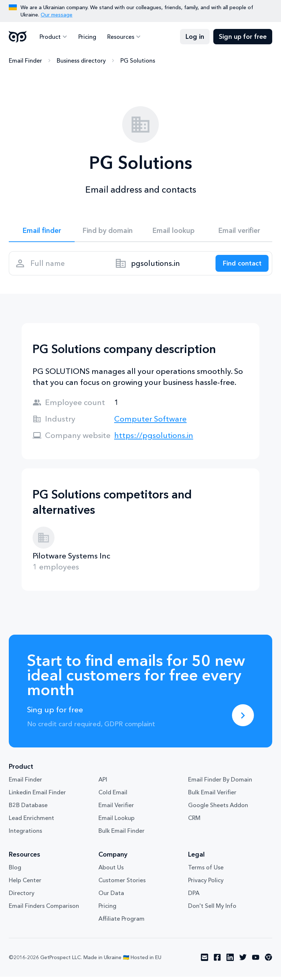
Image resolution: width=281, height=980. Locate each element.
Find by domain (108, 231)
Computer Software (150, 422)
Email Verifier (116, 809)
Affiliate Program (121, 922)
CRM (194, 821)
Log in (195, 37)
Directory (22, 897)
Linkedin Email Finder (37, 796)
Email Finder (25, 60)
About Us (111, 871)
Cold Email (113, 796)
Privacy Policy (206, 884)
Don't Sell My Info (212, 909)
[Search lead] (240, 266)
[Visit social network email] (205, 961)
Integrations (25, 834)
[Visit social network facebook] (217, 961)
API (103, 783)
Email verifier (239, 231)
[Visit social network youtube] (256, 961)
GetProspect (18, 37)
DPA (194, 897)
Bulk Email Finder (121, 834)
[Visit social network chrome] (269, 961)
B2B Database (28, 809)
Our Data (111, 897)
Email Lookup (117, 821)
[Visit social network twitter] (243, 961)
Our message (57, 15)
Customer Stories (122, 884)
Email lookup (174, 231)
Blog (15, 871)
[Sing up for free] (243, 719)
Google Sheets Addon (218, 809)
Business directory (81, 60)
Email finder (42, 231)
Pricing (86, 37)
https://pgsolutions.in (154, 439)
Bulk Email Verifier (212, 796)
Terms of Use (206, 871)
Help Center (25, 884)
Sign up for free (243, 37)
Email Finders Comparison (44, 909)
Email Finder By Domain (220, 783)
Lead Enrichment (31, 821)
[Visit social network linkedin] (230, 961)
